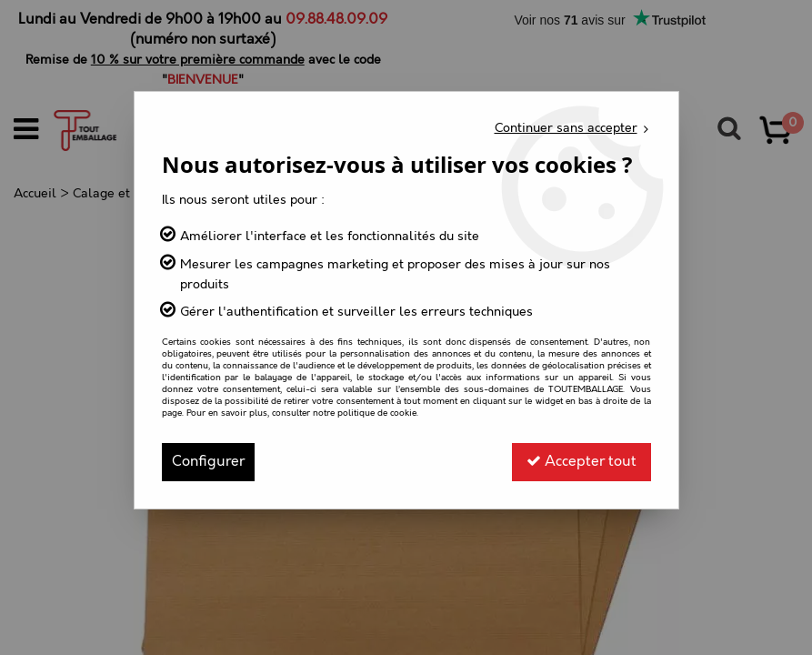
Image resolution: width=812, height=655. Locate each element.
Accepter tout (581, 462)
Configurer (208, 462)
